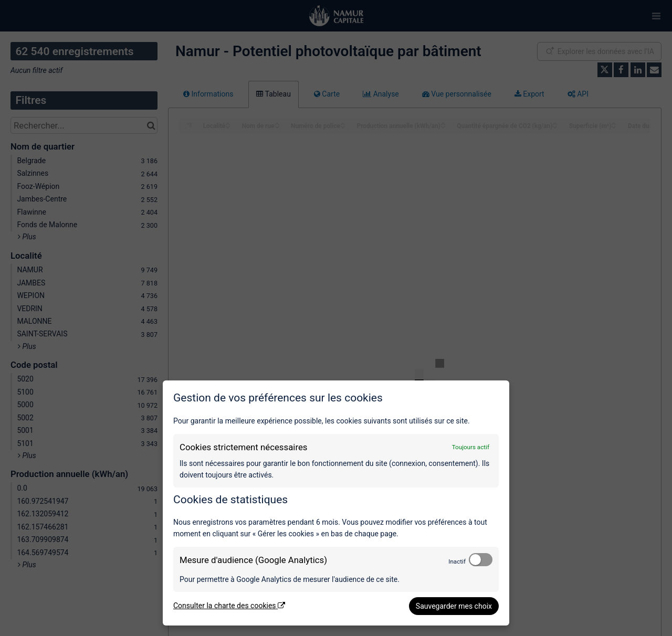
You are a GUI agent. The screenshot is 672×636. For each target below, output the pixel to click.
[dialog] (336, 503)
